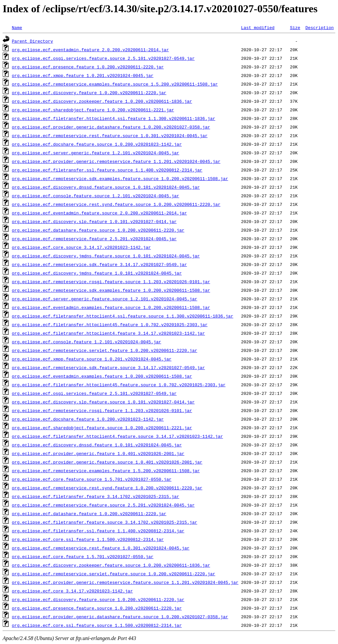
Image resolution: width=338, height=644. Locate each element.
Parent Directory (33, 41)
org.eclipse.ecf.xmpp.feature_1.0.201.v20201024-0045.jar (83, 75)
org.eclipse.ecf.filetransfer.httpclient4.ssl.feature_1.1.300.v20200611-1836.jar (114, 118)
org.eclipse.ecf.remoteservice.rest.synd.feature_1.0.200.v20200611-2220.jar (107, 488)
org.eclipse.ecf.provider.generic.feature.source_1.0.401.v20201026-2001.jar (107, 462)
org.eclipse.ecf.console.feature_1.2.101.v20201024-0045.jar (86, 342)
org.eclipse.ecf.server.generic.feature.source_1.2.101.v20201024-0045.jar (105, 299)
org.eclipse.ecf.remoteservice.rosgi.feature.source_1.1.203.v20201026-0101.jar (111, 282)
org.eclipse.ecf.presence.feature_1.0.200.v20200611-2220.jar (88, 67)
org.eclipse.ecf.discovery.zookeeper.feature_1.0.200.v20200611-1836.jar (102, 101)
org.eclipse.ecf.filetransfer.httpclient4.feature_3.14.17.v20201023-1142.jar (108, 333)
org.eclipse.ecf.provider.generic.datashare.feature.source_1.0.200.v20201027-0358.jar (120, 617)
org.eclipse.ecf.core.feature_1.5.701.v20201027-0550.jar (83, 556)
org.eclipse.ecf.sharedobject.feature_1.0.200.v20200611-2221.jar (93, 110)
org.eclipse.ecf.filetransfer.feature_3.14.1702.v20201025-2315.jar (96, 496)
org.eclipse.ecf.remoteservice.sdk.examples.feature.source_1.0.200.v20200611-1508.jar (120, 178)
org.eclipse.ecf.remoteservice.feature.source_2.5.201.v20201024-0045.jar (103, 505)
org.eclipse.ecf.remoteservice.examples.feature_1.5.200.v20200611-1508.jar (106, 471)
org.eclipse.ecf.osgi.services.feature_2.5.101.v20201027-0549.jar (94, 393)
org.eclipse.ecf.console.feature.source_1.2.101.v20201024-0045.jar (96, 196)
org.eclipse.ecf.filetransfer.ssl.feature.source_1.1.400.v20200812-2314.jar (107, 170)
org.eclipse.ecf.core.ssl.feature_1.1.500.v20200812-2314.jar (88, 539)
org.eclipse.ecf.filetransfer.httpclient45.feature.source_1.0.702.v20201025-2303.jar (119, 385)
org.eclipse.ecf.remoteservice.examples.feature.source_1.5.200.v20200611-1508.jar (115, 84)
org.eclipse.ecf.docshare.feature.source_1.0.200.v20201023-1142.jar (97, 144)
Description (320, 27)
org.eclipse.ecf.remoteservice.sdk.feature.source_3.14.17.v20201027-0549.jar (108, 367)
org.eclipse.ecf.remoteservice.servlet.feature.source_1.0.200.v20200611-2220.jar (114, 574)
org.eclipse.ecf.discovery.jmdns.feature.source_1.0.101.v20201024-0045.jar (106, 256)
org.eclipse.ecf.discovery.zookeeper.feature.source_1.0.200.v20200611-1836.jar (111, 565)
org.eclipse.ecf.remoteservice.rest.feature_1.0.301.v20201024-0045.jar (101, 548)
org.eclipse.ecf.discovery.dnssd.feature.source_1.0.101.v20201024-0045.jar (106, 187)
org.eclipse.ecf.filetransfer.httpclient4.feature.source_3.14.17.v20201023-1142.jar (118, 436)
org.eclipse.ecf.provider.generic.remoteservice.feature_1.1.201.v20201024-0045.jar (116, 161)
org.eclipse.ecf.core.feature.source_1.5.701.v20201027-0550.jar (92, 479)
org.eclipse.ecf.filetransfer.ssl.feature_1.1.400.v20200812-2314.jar (98, 531)
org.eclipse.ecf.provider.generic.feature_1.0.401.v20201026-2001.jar (98, 453)
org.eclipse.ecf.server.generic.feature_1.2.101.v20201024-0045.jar (96, 153)
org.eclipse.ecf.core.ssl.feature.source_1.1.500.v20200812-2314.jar (97, 625)
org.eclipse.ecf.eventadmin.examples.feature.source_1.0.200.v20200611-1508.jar (111, 307)
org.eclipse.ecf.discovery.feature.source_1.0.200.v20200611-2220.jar (98, 599)
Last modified (258, 27)
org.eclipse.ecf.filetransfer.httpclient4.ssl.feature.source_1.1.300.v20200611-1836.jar (123, 316)
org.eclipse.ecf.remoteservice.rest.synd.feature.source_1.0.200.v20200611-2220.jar (116, 204)
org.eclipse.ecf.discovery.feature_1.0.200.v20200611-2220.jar (89, 93)
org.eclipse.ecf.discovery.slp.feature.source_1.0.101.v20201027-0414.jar (103, 402)
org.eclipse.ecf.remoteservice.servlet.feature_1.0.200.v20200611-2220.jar (105, 350)
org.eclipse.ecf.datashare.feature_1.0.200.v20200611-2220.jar (89, 513)
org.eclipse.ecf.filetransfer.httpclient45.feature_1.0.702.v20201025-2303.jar (110, 324)
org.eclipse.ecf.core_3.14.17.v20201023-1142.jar (72, 591)
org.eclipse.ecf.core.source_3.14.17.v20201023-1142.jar (81, 247)
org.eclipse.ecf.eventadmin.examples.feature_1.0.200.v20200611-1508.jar (102, 376)
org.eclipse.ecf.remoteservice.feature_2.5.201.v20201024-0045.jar (94, 239)
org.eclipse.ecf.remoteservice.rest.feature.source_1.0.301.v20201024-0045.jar (110, 135)
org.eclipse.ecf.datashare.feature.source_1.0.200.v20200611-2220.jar (98, 230)
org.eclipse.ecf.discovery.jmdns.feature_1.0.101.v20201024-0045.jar (97, 273)
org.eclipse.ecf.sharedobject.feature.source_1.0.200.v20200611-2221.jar (102, 428)
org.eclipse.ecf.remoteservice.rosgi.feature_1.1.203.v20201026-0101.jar (102, 410)
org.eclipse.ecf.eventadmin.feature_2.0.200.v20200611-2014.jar (90, 50)
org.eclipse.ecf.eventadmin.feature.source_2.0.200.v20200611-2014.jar (99, 213)
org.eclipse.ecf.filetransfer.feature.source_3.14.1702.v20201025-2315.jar (105, 522)
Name (17, 27)
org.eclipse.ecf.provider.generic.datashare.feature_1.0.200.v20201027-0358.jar (111, 127)
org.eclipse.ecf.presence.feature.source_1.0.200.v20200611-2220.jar (97, 608)
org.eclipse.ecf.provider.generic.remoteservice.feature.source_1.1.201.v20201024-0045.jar (125, 582)
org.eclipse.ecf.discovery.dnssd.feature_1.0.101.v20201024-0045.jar (97, 445)
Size (295, 27)
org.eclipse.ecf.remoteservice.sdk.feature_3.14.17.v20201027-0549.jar (99, 264)
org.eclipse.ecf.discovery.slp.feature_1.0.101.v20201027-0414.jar (94, 221)
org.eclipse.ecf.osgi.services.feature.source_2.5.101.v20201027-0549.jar (103, 58)
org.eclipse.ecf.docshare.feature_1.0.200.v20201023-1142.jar (88, 419)
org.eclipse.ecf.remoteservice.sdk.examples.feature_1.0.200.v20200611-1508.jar (111, 290)
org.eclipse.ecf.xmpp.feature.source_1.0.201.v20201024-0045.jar (92, 359)
